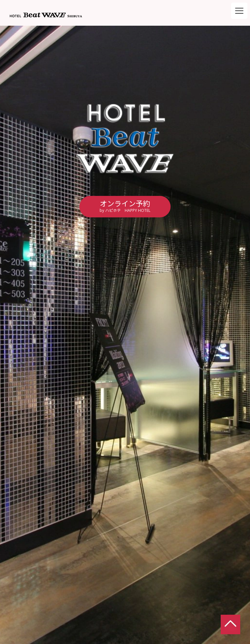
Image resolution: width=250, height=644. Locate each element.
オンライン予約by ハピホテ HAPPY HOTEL (125, 206)
